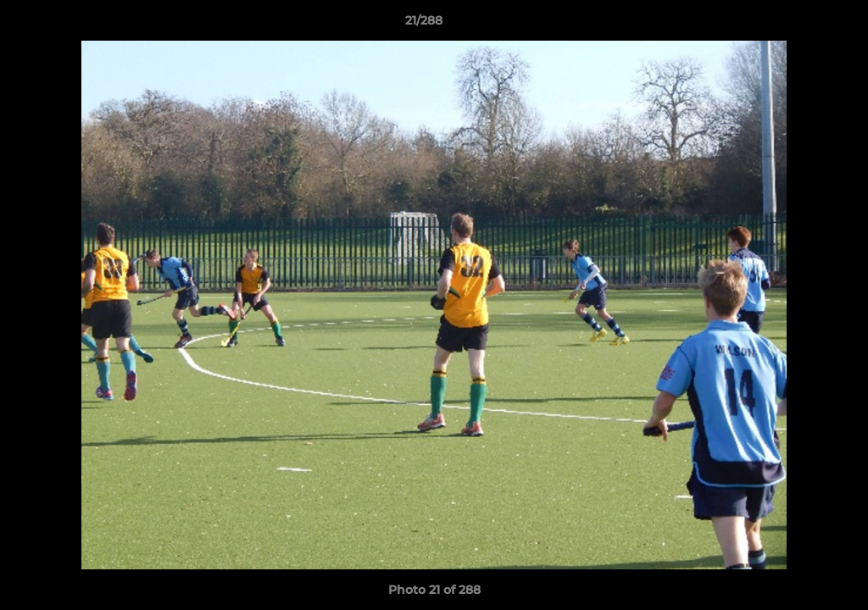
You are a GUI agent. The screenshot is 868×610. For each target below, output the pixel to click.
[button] (797, 25)
